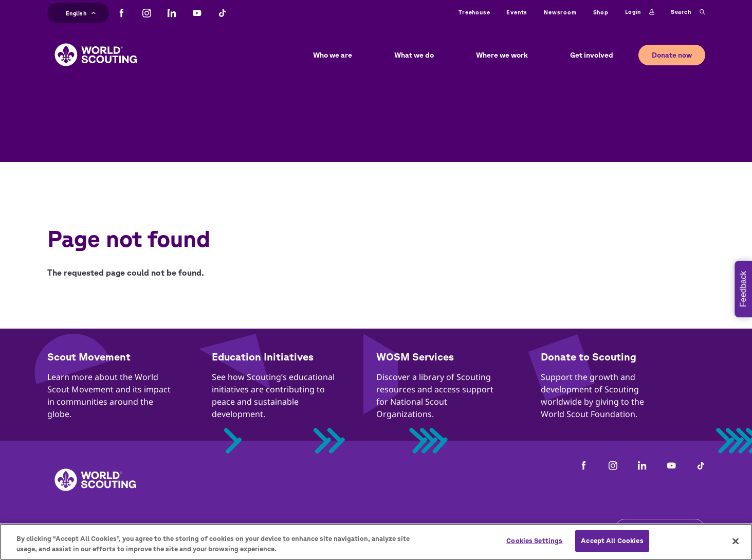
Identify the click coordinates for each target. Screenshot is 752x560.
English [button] (81, 12)
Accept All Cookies (612, 541)
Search (688, 12)
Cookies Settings (534, 541)
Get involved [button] (592, 55)
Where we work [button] (502, 55)
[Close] (736, 541)
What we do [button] (414, 55)
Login (640, 12)
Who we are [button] (333, 55)
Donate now (672, 55)
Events (517, 12)
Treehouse (474, 12)
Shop (601, 12)
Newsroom (560, 12)
